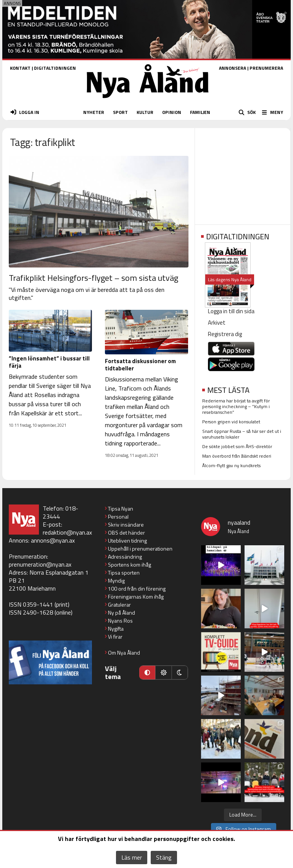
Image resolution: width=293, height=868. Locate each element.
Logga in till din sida (231, 311)
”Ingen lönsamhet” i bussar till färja (49, 362)
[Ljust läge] (163, 673)
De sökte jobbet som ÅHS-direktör (237, 446)
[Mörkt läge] (180, 673)
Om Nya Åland (124, 653)
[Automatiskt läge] (147, 673)
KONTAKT (20, 68)
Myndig (116, 581)
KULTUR (145, 112)
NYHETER (94, 112)
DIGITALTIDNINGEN (55, 68)
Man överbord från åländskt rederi (237, 456)
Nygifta (116, 629)
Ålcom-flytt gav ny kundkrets (231, 465)
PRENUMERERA (266, 68)
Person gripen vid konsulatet (231, 422)
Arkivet (217, 323)
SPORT (120, 112)
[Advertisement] (243, 174)
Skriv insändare (126, 524)
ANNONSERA (233, 68)
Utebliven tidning (127, 540)
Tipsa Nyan (121, 508)
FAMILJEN (200, 112)
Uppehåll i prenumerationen (140, 549)
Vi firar (115, 637)
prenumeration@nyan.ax (40, 564)
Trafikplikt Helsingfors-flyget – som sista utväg (93, 278)
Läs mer (132, 857)
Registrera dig (225, 334)
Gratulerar (119, 605)
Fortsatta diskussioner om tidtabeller (140, 365)
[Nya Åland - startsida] (148, 100)
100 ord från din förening (137, 589)
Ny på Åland (122, 613)
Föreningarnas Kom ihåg (136, 597)
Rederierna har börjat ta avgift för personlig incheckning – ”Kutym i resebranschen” (236, 406)
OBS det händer (126, 532)
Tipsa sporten (124, 573)
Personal (118, 516)
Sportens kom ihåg (130, 565)
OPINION (172, 112)
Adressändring (125, 557)
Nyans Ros (120, 621)
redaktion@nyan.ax (67, 532)
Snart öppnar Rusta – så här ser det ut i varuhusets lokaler (242, 434)
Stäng (164, 857)
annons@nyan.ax (53, 540)
